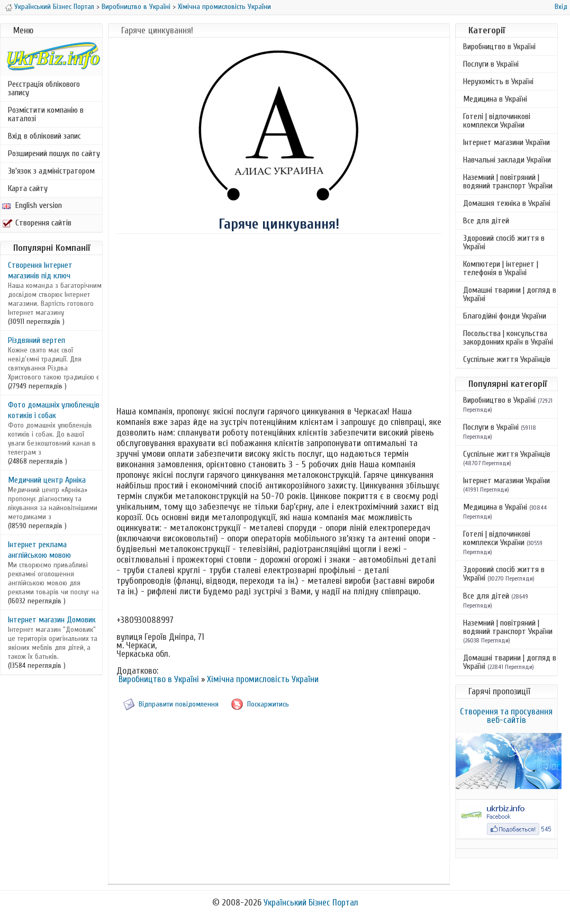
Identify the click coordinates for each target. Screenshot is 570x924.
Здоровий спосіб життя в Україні (504, 242)
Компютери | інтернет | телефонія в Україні (501, 268)
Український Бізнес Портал (54, 7)
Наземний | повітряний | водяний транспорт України (508, 182)
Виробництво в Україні (136, 7)
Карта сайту (28, 188)
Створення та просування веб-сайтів (506, 716)
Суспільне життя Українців (507, 359)
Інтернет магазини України (506, 142)
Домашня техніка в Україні (507, 203)
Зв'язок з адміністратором (51, 171)
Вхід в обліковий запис (44, 136)
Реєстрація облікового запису (44, 88)
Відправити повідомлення (179, 704)
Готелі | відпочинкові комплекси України (497, 121)
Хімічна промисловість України (224, 7)
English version (32, 205)
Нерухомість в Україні (498, 81)
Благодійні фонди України (505, 316)
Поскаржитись (268, 704)
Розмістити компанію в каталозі (46, 114)
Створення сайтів (37, 223)
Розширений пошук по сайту (54, 153)
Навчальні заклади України (507, 160)
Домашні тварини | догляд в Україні (510, 294)
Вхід (561, 7)
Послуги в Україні (491, 64)
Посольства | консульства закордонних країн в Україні (508, 338)
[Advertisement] (279, 319)
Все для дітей (486, 221)
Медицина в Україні (495, 99)
